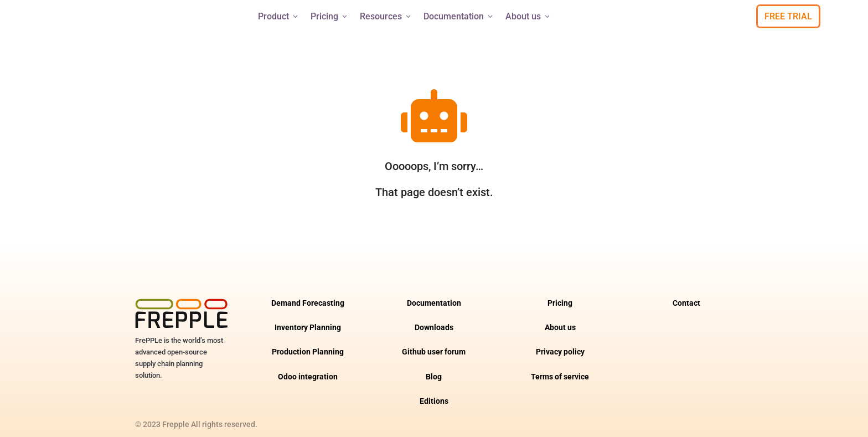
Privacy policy (560, 343)
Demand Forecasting (308, 293)
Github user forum (434, 343)
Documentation (459, 16)
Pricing (330, 16)
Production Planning (308, 343)
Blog (434, 367)
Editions (434, 391)
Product (279, 16)
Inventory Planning (308, 318)
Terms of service (560, 367)
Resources (386, 16)
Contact (686, 293)
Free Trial (788, 16)
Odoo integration (308, 367)
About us (528, 16)
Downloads (434, 318)
